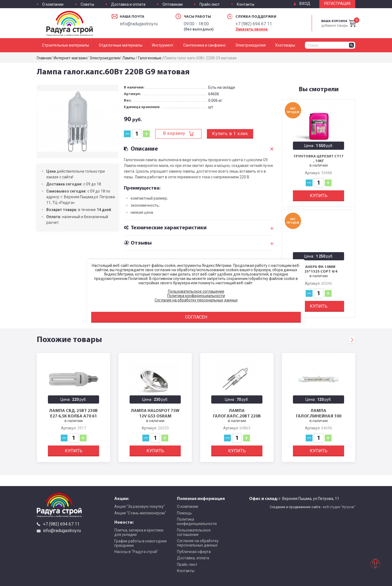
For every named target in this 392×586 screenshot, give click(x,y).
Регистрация (337, 4)
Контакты (246, 4)
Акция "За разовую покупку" (140, 506)
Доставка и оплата (128, 4)
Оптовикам (173, 4)
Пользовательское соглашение (194, 532)
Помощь (184, 513)
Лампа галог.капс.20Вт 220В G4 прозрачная (237, 416)
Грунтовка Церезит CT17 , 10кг (319, 159)
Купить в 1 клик (230, 134)
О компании (53, 4)
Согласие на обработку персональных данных (198, 543)
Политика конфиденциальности (197, 521)
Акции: (122, 498)
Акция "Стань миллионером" (140, 513)
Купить (319, 196)
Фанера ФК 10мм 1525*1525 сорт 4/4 (319, 269)
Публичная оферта (194, 552)
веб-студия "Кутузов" (339, 507)
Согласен (196, 317)
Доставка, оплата (193, 558)
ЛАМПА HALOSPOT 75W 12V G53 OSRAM (155, 413)
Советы (87, 4)
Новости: (124, 522)
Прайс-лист (210, 4)
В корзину (174, 133)
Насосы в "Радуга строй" (136, 552)
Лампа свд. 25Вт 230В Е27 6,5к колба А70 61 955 (73, 416)
